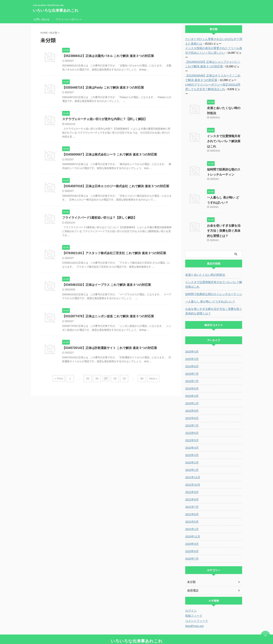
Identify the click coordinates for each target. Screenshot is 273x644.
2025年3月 (192, 345)
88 (141, 379)
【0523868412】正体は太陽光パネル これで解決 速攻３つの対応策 (108, 56)
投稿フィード (193, 602)
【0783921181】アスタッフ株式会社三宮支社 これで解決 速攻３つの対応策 (114, 254)
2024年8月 (192, 353)
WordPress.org (194, 612)
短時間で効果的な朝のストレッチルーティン (212, 280)
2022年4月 (192, 434)
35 (89, 379)
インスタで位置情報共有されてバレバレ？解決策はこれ (224, 128)
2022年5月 (192, 427)
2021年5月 (192, 508)
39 (124, 379)
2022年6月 (192, 419)
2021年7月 (192, 493)
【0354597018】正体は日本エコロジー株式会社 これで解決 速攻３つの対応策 (115, 187)
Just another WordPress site (137, 634)
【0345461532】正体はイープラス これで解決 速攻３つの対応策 (106, 285)
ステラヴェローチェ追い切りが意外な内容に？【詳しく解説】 (105, 119)
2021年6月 (192, 501)
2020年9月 (192, 530)
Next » (152, 379)
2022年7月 (192, 412)
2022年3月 (192, 441)
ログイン (191, 597)
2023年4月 (192, 382)
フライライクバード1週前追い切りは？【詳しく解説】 (99, 218)
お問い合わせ (42, 19)
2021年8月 (192, 486)
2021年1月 (192, 515)
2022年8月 (192, 404)
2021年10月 (192, 471)
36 (98, 379)
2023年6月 (192, 375)
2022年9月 (192, 397)
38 (115, 379)
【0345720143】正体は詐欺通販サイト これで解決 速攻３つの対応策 (109, 349)
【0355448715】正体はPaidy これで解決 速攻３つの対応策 (103, 88)
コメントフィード (196, 607)
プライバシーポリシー (69, 19)
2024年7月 (192, 360)
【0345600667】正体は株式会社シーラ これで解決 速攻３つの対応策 (109, 155)
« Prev (61, 379)
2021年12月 (192, 464)
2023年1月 (192, 390)
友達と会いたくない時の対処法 (204, 261)
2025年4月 (192, 338)
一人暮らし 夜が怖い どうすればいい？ (209, 288)
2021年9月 (192, 478)
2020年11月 (192, 523)
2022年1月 (192, 456)
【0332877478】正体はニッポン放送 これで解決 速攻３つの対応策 (108, 317)
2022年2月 (192, 449)
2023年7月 (192, 368)
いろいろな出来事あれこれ (56, 10)
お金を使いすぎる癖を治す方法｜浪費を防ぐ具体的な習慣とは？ (224, 217)
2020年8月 (192, 538)
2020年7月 (192, 545)
